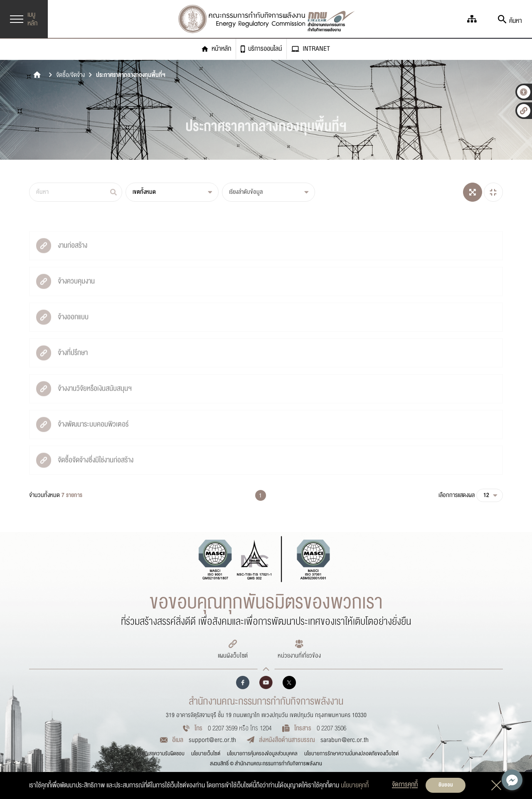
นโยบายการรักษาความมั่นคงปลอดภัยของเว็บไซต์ (351, 754)
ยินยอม (446, 785)
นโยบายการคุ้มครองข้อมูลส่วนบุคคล (262, 754)
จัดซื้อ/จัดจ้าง (70, 75)
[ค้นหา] (76, 192)
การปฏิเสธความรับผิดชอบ (159, 754)
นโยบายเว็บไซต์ (206, 754)
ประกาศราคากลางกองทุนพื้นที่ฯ (131, 75)
